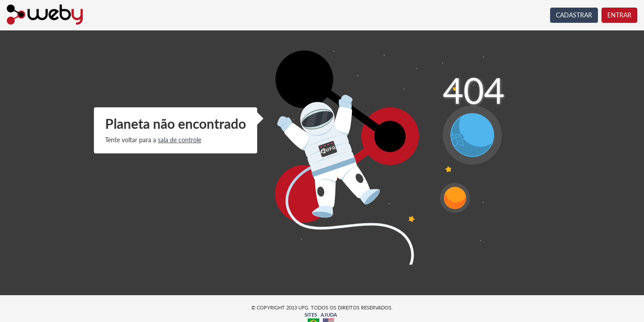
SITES (311, 315)
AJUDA (329, 315)
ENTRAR (619, 15)
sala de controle (180, 140)
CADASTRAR (574, 15)
